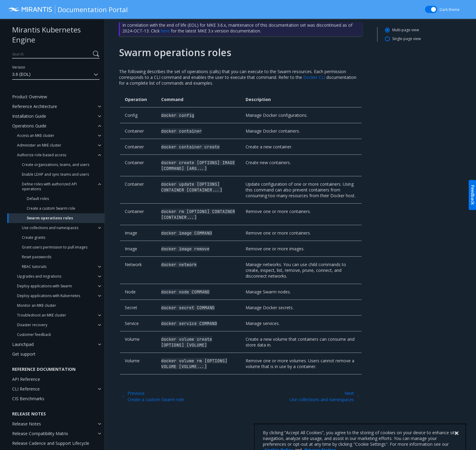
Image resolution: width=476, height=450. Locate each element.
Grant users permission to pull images (55, 247)
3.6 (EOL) (56, 75)
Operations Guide (29, 126)
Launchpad (23, 344)
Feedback (473, 195)
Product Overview (30, 97)
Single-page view (406, 39)
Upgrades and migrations (39, 276)
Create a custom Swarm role (51, 208)
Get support (24, 354)
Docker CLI (314, 77)
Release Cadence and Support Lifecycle (51, 443)
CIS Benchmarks (28, 399)
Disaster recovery (32, 325)
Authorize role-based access (42, 155)
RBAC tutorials (34, 267)
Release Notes (27, 424)
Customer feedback (34, 335)
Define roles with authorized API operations (49, 186)
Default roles (38, 199)
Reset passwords (37, 257)
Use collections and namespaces (50, 228)
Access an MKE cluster (36, 135)
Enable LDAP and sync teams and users (55, 174)
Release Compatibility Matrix (40, 433)
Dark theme (450, 10)
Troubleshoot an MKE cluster (42, 315)
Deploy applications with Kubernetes (49, 296)
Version (19, 67)
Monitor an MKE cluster (37, 305)
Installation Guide (29, 116)
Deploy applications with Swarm (44, 286)
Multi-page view (406, 30)
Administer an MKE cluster (39, 145)
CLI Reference (26, 389)
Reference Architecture (35, 106)
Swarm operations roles (50, 218)
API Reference (26, 379)
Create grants (34, 237)
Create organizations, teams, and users (56, 165)
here (165, 31)
